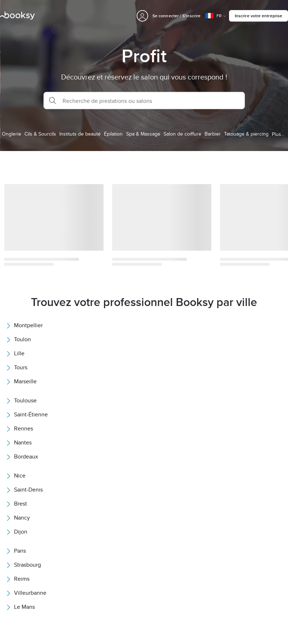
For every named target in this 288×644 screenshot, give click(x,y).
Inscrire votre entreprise (259, 16)
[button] (144, 101)
